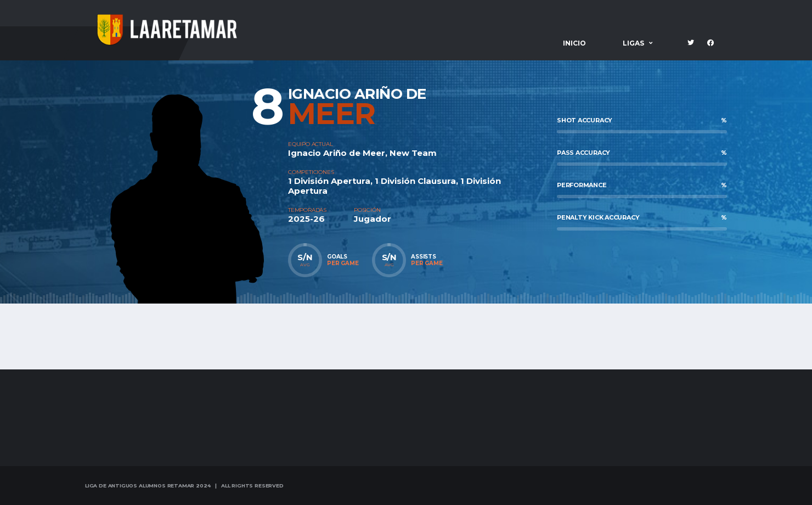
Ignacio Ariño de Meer (337, 153)
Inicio (574, 43)
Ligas (633, 43)
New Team (413, 153)
